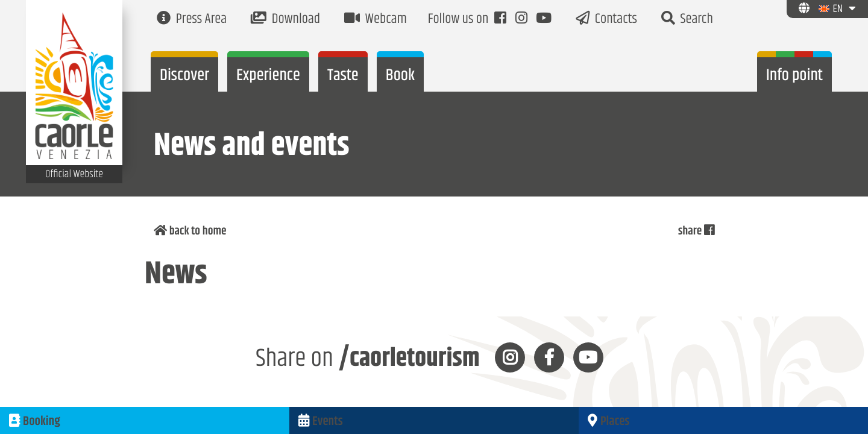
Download (285, 20)
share (695, 232)
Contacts (606, 20)
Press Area (192, 20)
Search (687, 20)
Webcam (376, 20)
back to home (193, 232)
